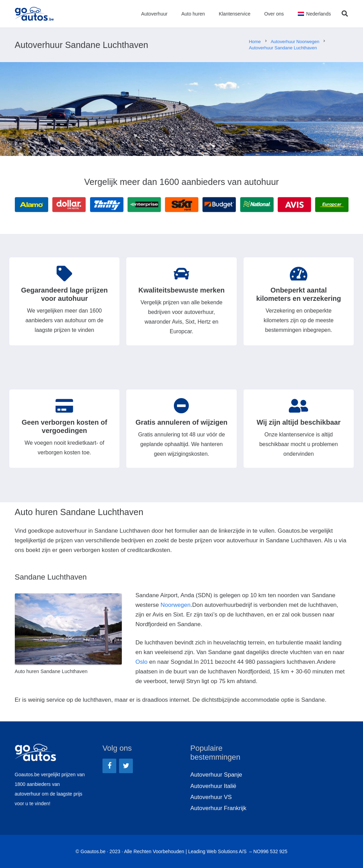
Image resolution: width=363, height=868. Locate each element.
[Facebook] (109, 766)
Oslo (142, 662)
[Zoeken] (345, 14)
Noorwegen (175, 605)
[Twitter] (126, 766)
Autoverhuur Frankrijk (219, 808)
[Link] (35, 14)
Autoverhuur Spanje (216, 775)
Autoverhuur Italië (213, 786)
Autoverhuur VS (211, 797)
